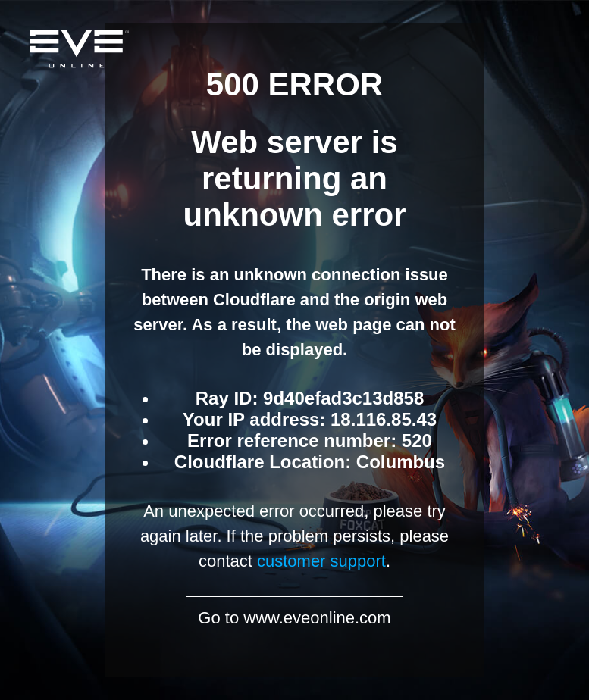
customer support (321, 561)
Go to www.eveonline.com (294, 618)
